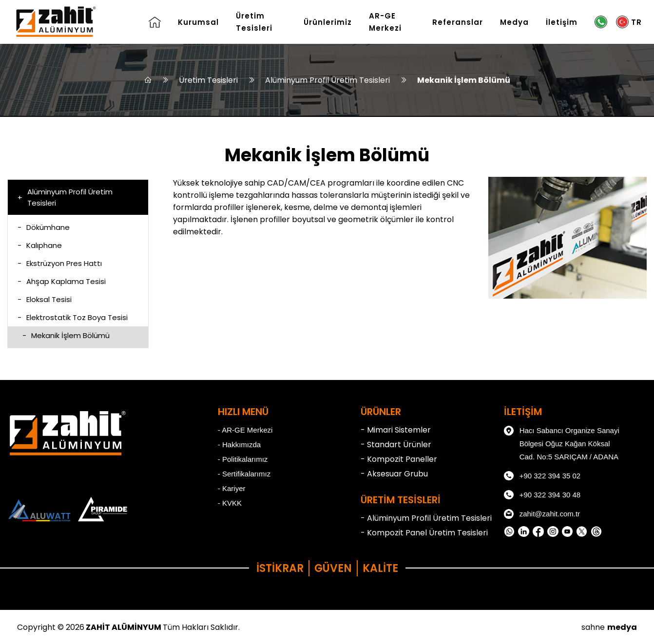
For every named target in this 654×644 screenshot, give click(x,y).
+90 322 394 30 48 (542, 495)
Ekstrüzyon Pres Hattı (60, 263)
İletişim (562, 22)
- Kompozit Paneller (399, 459)
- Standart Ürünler (396, 445)
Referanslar (458, 22)
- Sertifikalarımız (244, 474)
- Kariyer (232, 488)
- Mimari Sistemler (396, 430)
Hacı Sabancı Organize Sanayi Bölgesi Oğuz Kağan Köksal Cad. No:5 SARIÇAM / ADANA (562, 442)
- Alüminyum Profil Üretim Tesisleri (426, 518)
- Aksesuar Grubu (394, 474)
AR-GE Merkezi (385, 22)
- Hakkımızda (239, 445)
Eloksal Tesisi (45, 299)
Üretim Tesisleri (254, 22)
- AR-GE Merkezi (245, 430)
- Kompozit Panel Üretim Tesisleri (424, 533)
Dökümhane (44, 227)
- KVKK (230, 503)
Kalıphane (40, 245)
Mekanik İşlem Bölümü (464, 80)
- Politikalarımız (243, 459)
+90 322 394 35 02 (542, 476)
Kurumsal (198, 22)
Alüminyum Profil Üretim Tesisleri (327, 80)
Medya (514, 22)
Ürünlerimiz (328, 22)
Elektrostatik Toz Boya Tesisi (73, 317)
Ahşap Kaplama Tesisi (62, 281)
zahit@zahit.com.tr (542, 514)
